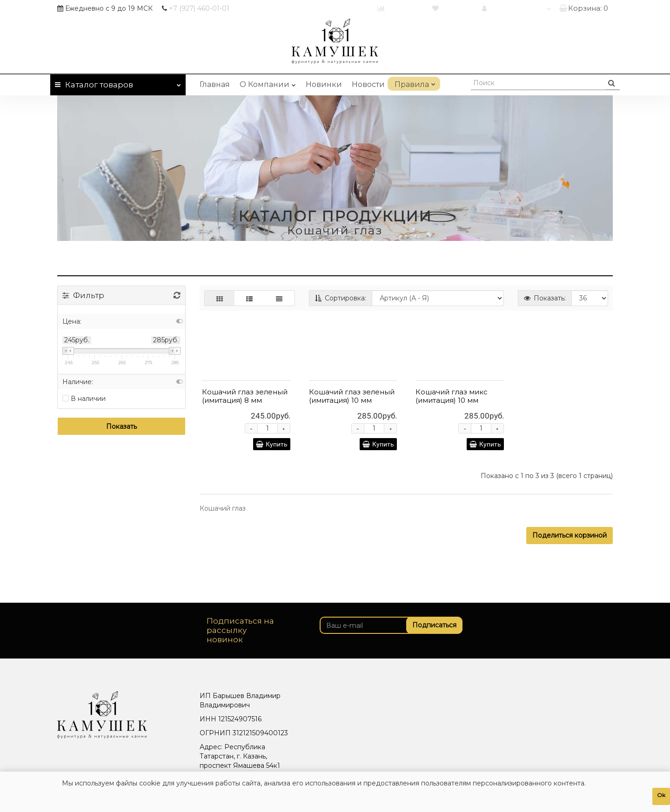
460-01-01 (199, 8)
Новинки (324, 84)
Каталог (118, 83)
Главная (215, 84)
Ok (661, 795)
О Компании (268, 83)
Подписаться (431, 625)
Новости (368, 84)
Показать (121, 426)
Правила (414, 83)
